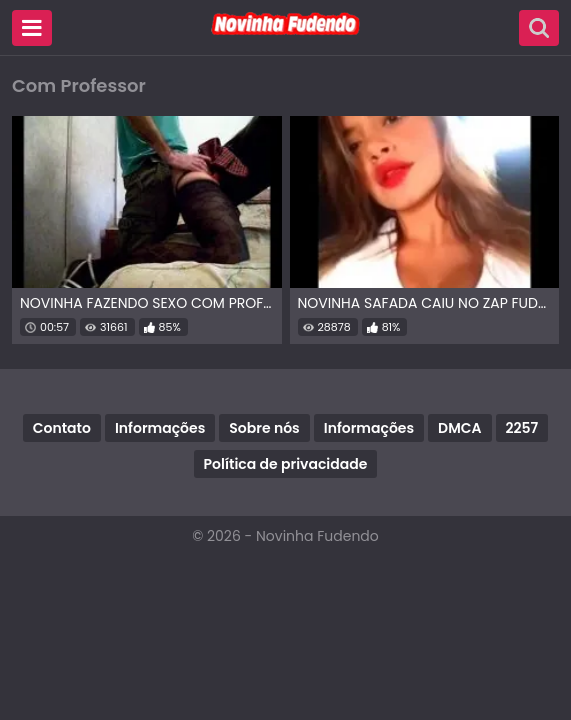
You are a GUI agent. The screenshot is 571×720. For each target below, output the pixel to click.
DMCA (459, 428)
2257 (522, 428)
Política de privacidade (286, 464)
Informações (160, 428)
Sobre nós (264, 428)
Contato (62, 428)
